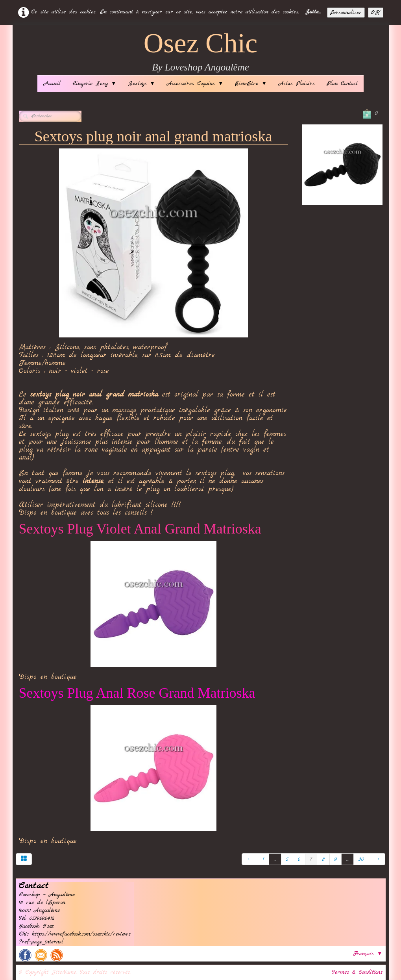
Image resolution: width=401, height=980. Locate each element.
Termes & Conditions (357, 972)
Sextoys (142, 83)
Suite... (313, 12)
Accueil (52, 83)
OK (376, 13)
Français (368, 954)
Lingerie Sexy (94, 83)
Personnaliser (346, 13)
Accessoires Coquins (195, 83)
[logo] (201, 52)
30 (361, 859)
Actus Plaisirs (297, 83)
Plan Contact (342, 83)
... (275, 859)
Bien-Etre (251, 83)
